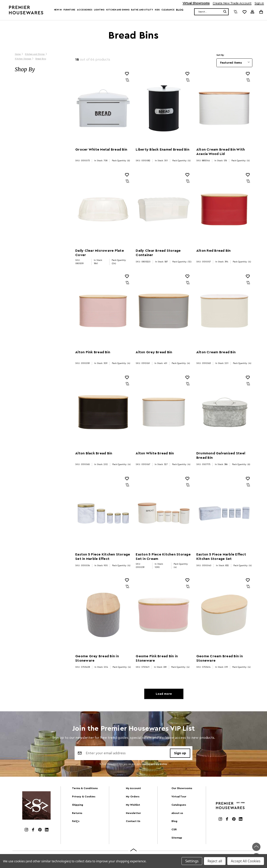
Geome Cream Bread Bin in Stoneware (220, 658)
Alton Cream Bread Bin (216, 352)
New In (58, 10)
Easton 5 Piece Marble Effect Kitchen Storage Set (221, 557)
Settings (192, 861)
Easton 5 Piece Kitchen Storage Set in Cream (163, 557)
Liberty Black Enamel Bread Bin (163, 149)
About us (177, 813)
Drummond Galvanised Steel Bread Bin (221, 455)
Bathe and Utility (142, 10)
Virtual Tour (179, 797)
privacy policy (159, 764)
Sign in (259, 3)
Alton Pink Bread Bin (93, 352)
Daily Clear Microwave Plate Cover (100, 253)
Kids (157, 10)
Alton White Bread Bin (155, 453)
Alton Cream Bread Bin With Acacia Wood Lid (221, 152)
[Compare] (236, 12)
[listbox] (234, 63)
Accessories (85, 10)
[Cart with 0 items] (261, 12)
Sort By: (220, 55)
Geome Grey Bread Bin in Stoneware (97, 658)
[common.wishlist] (244, 12)
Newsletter (133, 813)
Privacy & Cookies (84, 797)
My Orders (133, 797)
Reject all (215, 861)
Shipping (78, 805)
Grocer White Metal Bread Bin (101, 149)
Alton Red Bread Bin (214, 251)
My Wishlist (133, 805)
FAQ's (76, 821)
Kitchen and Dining (118, 10)
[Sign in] (252, 12)
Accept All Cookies (246, 861)
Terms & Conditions (85, 788)
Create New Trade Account (232, 3)
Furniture (69, 10)
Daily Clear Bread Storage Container (158, 253)
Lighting (99, 10)
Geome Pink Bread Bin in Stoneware (157, 658)
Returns (77, 813)
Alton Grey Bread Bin (154, 352)
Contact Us (133, 821)
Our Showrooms (182, 788)
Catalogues (179, 805)
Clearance (168, 10)
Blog (180, 10)
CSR (174, 829)
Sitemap (177, 838)
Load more (164, 694)
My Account (133, 788)
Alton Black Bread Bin (94, 453)
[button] (41, 70)
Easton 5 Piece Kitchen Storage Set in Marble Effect (103, 557)
